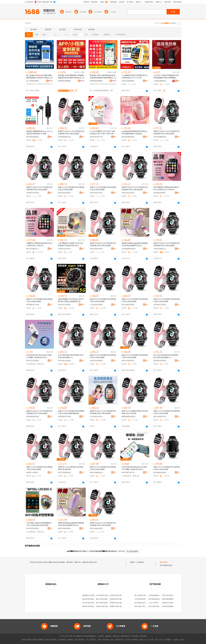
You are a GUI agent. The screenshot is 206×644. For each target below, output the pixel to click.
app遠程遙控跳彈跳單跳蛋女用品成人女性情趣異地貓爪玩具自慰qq (135, 132)
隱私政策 (116, 636)
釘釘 (161, 640)
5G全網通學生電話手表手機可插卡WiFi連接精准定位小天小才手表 (135, 77)
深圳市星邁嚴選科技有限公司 (129, 81)
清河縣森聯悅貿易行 (129, 249)
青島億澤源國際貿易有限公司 (172, 606)
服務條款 (108, 636)
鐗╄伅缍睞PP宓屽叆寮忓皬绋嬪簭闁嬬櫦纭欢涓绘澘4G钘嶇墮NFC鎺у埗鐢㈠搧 (39, 77)
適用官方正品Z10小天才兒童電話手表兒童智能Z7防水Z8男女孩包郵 (71, 132)
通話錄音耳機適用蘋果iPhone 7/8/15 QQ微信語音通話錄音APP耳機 (39, 132)
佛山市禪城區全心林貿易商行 (34, 249)
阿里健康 (168, 640)
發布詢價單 (164, 562)
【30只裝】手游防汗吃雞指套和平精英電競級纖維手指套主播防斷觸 (166, 77)
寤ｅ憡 (50, 78)
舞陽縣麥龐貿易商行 (129, 417)
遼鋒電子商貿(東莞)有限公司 (34, 472)
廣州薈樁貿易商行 (160, 193)
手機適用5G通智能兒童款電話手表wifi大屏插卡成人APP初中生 (39, 244)
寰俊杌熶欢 (104, 84)
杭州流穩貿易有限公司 (129, 305)
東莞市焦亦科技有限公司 (129, 193)
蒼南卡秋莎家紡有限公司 (171, 595)
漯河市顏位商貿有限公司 (65, 361)
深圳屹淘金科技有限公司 (65, 249)
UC (146, 640)
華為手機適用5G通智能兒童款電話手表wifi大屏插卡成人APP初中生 (166, 188)
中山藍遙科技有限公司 (97, 305)
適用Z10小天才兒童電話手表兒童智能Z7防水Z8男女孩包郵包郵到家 (71, 412)
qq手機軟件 (140, 562)
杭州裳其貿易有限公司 (97, 361)
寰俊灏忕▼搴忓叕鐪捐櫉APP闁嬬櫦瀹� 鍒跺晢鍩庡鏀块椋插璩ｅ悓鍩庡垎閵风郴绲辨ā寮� (71, 77)
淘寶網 (70, 640)
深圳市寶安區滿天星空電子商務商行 (34, 528)
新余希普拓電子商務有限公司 (97, 137)
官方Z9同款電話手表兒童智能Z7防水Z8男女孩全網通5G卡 (71, 356)
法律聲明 (101, 636)
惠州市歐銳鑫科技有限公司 (34, 137)
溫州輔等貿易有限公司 (161, 361)
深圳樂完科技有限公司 (34, 193)
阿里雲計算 (119, 640)
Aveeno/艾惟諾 (153, 603)
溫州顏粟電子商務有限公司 (65, 417)
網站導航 (144, 636)
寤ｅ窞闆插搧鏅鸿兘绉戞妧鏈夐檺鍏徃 (34, 81)
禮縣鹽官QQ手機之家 (90, 595)
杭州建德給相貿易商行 (161, 472)
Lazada (181, 640)
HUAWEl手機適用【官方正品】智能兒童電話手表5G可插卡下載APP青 (102, 132)
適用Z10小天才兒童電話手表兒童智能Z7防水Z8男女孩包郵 (71, 188)
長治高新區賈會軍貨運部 (157, 606)
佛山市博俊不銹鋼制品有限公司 (145, 595)
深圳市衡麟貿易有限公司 (161, 137)
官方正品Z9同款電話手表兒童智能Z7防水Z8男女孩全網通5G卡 (166, 356)
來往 (156, 640)
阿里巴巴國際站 (38, 640)
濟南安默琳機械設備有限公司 (172, 599)
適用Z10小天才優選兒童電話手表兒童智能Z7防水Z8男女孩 (135, 412)
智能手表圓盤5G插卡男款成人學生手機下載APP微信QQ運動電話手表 (71, 300)
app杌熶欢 (40, 84)
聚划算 (81, 640)
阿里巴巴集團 (26, 640)
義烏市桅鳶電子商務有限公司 (161, 417)
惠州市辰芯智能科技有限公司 (34, 361)
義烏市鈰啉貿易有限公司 (129, 137)
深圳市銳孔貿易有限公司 (161, 305)
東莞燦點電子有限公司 (34, 305)
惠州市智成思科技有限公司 (129, 361)
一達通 (175, 640)
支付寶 (151, 640)
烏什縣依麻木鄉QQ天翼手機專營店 (108, 595)
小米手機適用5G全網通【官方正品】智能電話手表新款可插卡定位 (71, 244)
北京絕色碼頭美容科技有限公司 (145, 599)
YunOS (127, 640)
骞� (51, 81)
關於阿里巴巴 (126, 636)
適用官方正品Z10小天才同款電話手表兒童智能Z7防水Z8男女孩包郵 (103, 244)
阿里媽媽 (106, 640)
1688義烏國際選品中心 (161, 81)
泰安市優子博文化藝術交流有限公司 (147, 606)
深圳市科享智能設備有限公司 (65, 305)
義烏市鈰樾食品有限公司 (97, 472)
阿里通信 (135, 640)
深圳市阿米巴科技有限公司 (97, 193)
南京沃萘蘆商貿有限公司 (65, 472)
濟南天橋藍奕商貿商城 (97, 249)
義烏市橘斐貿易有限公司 (65, 193)
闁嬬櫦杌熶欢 (31, 84)
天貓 (76, 640)
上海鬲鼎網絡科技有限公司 (158, 595)
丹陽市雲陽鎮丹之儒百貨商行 (161, 249)
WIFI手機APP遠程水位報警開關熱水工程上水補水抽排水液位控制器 (39, 524)
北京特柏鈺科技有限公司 (97, 417)
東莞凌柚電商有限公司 (34, 417)
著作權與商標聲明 (89, 636)
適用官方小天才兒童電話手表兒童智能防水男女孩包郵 (71, 468)
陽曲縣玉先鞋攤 (168, 603)
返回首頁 (122, 551)
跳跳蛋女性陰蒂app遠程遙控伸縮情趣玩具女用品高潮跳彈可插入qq (135, 244)
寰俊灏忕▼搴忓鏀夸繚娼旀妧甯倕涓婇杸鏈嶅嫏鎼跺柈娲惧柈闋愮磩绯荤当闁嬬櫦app (103, 77)
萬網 (141, 640)
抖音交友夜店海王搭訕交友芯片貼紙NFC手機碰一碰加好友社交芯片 (134, 468)
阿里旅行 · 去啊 (96, 640)
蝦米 (112, 640)
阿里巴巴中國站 (51, 640)
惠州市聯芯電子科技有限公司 (129, 472)
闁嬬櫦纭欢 (48, 84)
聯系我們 (136, 636)
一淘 (87, 640)
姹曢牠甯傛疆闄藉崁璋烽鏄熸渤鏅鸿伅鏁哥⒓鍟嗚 (65, 81)
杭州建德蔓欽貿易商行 (65, 137)
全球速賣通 (62, 640)
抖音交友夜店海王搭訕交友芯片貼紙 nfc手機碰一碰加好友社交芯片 (39, 356)
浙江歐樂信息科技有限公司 (144, 603)
